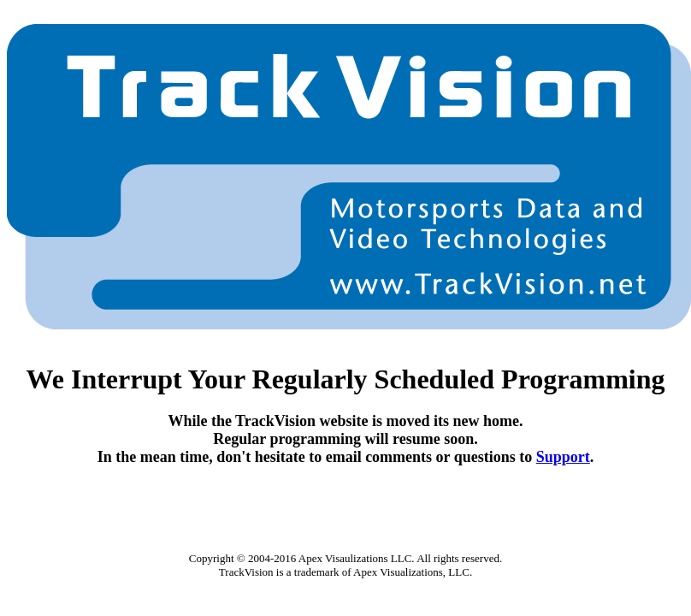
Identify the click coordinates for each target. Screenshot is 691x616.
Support (563, 457)
